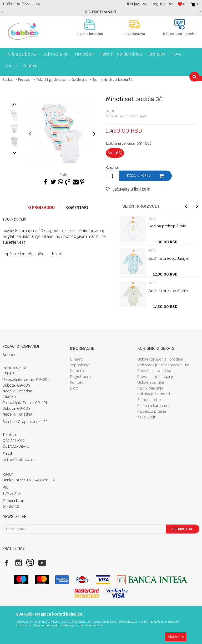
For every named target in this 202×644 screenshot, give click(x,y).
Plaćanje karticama (154, 406)
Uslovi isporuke (151, 382)
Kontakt (77, 382)
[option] (101, 12)
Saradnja (78, 371)
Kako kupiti (147, 417)
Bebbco (8, 80)
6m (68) (115, 153)
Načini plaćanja (150, 388)
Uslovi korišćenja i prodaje (160, 359)
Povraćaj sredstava (154, 371)
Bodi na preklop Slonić (168, 291)
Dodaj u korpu (139, 176)
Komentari (77, 208)
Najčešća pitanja (152, 411)
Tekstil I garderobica (51, 80)
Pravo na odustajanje (156, 377)
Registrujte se (162, 4)
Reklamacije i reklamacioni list (163, 365)
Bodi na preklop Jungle (169, 258)
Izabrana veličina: (128, 143)
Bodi (95, 80)
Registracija (80, 377)
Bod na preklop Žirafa (167, 226)
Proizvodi (25, 80)
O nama (77, 359)
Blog (74, 388)
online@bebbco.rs (19, 460)
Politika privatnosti (154, 394)
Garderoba (79, 80)
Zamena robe (149, 400)
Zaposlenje (80, 365)
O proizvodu (41, 208)
